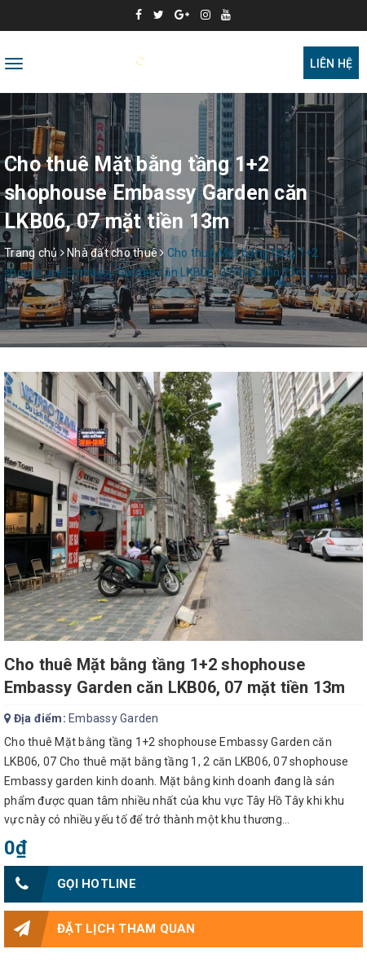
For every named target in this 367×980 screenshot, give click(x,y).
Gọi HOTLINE (70, 884)
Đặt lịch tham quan (100, 929)
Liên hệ (331, 64)
